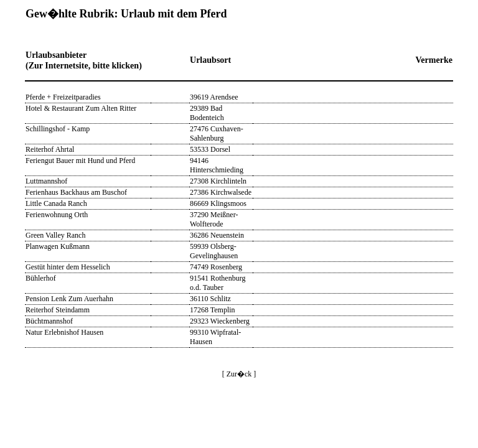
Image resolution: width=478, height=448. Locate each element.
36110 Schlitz (210, 299)
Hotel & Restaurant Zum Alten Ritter (81, 108)
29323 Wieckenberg (220, 321)
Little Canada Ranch (56, 203)
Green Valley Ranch (55, 235)
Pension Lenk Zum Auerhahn (69, 299)
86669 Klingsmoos (218, 203)
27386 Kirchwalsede (221, 192)
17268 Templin (213, 310)
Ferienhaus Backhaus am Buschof (76, 192)
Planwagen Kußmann (58, 246)
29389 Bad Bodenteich (207, 113)
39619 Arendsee (214, 97)
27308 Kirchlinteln (218, 181)
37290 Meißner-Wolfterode (214, 219)
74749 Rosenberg (216, 267)
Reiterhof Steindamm (58, 310)
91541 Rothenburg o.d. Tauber (218, 283)
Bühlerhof (41, 278)
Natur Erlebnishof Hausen (64, 332)
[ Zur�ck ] (239, 374)
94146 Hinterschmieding (217, 165)
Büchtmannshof (49, 321)
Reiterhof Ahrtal (50, 149)
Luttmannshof (46, 181)
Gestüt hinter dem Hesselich (68, 267)
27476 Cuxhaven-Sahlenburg (217, 133)
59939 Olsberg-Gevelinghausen (214, 251)
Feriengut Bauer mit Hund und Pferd (80, 161)
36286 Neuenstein (217, 235)
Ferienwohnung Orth (57, 215)
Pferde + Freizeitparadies (63, 97)
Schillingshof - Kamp (58, 129)
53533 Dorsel (210, 149)
